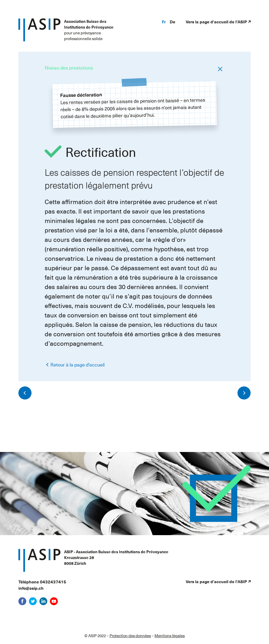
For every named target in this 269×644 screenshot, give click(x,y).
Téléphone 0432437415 (42, 582)
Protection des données (130, 636)
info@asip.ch (31, 588)
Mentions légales (170, 636)
